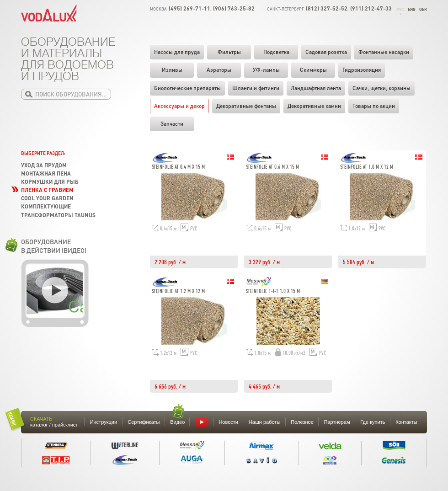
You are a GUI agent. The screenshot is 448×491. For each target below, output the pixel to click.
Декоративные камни (314, 106)
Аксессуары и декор (179, 106)
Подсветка (276, 52)
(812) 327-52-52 (327, 8)
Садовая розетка (326, 52)
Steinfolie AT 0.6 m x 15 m (272, 167)
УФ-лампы (266, 70)
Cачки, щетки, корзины (381, 88)
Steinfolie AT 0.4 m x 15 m (178, 167)
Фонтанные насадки (384, 52)
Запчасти (172, 124)
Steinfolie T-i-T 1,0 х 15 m (273, 291)
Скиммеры (313, 70)
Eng (412, 9)
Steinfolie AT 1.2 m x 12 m (178, 291)
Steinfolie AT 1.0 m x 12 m (367, 167)
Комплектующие (46, 206)
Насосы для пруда (177, 52)
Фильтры (229, 52)
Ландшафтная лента (316, 88)
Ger (423, 9)
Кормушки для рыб (50, 182)
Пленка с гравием (47, 190)
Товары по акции (374, 106)
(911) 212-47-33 (371, 8)
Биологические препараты (187, 88)
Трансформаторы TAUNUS (58, 215)
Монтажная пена (46, 173)
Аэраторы (219, 70)
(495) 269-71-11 (189, 8)
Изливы (172, 70)
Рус (400, 9)
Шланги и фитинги (256, 88)
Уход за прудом (44, 165)
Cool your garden (47, 198)
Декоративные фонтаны (246, 106)
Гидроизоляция (362, 70)
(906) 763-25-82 (234, 8)
